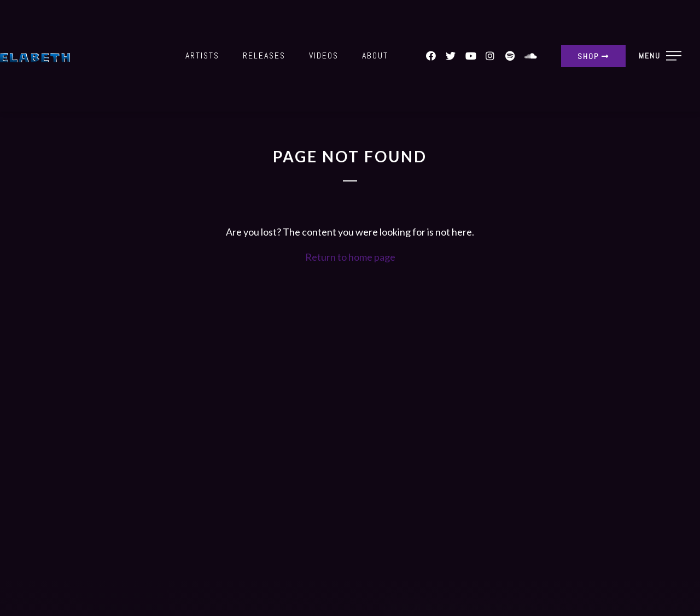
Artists (202, 55)
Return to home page (350, 257)
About (375, 55)
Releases (264, 55)
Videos (324, 55)
